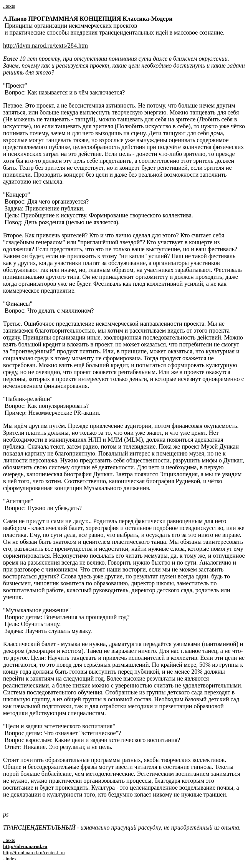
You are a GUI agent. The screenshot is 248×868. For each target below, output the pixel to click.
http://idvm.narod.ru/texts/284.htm (45, 46)
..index (10, 859)
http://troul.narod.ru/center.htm (34, 852)
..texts (9, 6)
